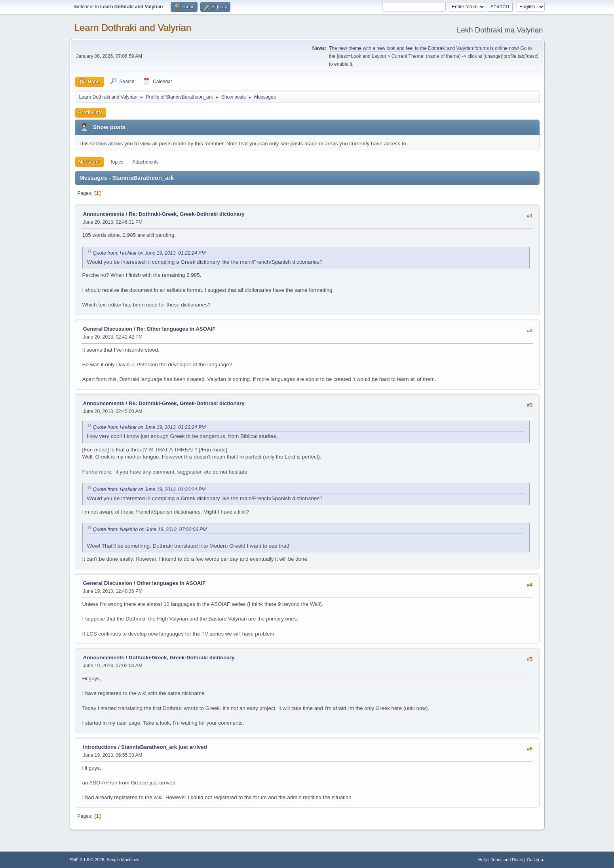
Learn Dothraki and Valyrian (133, 28)
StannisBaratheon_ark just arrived (164, 747)
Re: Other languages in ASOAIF (176, 329)
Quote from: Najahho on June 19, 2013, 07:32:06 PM (150, 529)
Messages (90, 162)
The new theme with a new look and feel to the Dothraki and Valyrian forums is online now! (424, 48)
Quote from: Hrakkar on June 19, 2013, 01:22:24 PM (149, 253)
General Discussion (108, 329)
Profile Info (91, 112)
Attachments (145, 162)
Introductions (100, 747)
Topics (117, 162)
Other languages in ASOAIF (171, 583)
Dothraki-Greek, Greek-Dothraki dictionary (182, 658)
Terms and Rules (507, 860)
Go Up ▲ (536, 860)
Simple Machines (123, 860)
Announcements (104, 214)
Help (483, 860)
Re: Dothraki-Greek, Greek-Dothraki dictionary (187, 214)
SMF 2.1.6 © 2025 (87, 860)
